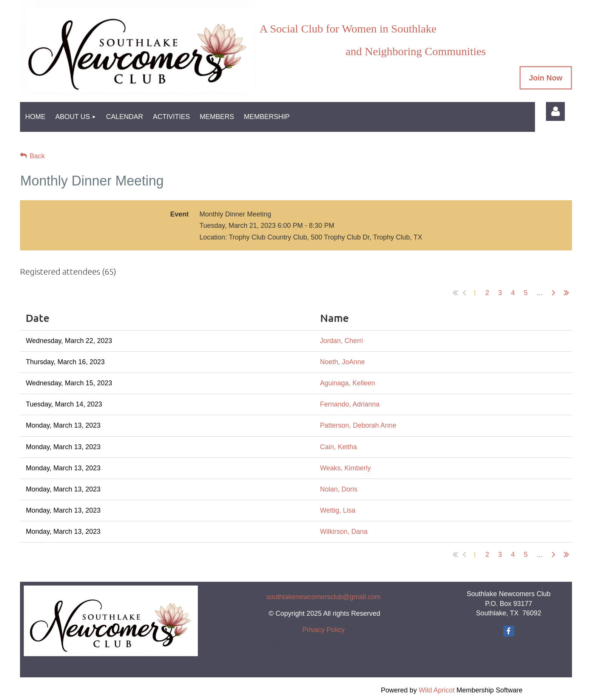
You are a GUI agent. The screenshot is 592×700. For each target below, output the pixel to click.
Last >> (566, 293)
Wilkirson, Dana (344, 532)
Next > (553, 293)
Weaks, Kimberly (346, 468)
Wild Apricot (437, 690)
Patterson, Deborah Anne (358, 425)
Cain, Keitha (339, 447)
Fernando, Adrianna (350, 404)
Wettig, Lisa (338, 510)
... (540, 293)
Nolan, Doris (339, 489)
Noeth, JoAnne (343, 362)
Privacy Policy (324, 630)
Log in (555, 111)
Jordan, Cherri (342, 341)
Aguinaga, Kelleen (348, 383)
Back (37, 156)
